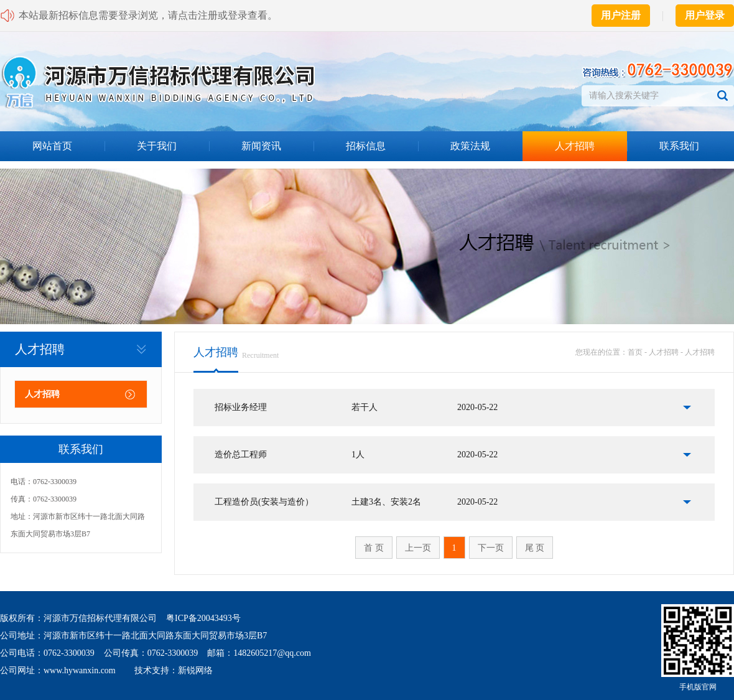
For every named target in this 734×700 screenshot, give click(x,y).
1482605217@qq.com (272, 653)
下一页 (491, 548)
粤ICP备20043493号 (203, 618)
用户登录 (705, 15)
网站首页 (52, 146)
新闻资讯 (261, 146)
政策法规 (470, 146)
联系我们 (679, 146)
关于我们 (157, 146)
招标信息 (366, 146)
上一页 (418, 548)
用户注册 (621, 15)
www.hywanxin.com (80, 670)
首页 (635, 352)
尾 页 (535, 548)
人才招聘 (575, 146)
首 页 (374, 548)
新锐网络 (195, 670)
